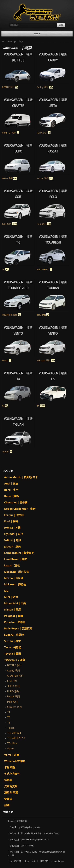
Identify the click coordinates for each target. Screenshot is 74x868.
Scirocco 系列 (15, 707)
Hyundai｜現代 (14, 534)
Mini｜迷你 (11, 597)
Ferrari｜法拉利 (14, 515)
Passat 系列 (13, 696)
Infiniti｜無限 (13, 540)
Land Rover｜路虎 (15, 559)
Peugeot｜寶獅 (14, 616)
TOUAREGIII (14, 733)
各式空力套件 (12, 774)
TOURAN (12, 743)
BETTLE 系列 (14, 665)
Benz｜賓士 (11, 490)
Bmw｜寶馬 (11, 496)
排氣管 (8, 780)
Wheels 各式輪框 (15, 761)
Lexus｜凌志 (12, 565)
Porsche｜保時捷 (15, 622)
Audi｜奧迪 (11, 483)
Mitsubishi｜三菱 (15, 603)
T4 (9, 712)
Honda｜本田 (12, 528)
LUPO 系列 (13, 691)
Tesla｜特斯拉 (13, 647)
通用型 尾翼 (11, 793)
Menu (37, 34)
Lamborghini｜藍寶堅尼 (19, 553)
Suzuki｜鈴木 (12, 641)
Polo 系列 (12, 702)
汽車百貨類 (11, 786)
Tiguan (11, 728)
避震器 (8, 799)
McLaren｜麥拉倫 (15, 584)
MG (6, 591)
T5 (9, 717)
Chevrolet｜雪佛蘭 (16, 502)
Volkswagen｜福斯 (15, 660)
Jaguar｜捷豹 (12, 546)
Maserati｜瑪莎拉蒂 (17, 572)
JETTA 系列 (13, 686)
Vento (10, 748)
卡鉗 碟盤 (10, 767)
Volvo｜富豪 (12, 755)
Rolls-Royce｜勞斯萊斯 (18, 628)
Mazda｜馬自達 (14, 578)
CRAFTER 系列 (15, 676)
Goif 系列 (12, 681)
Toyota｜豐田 (13, 654)
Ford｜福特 (11, 521)
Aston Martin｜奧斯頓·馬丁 (21, 477)
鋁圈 (7, 805)
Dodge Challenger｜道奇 (20, 509)
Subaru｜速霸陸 (14, 635)
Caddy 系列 (13, 671)
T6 (9, 723)
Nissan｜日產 (13, 609)
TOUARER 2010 (16, 738)
